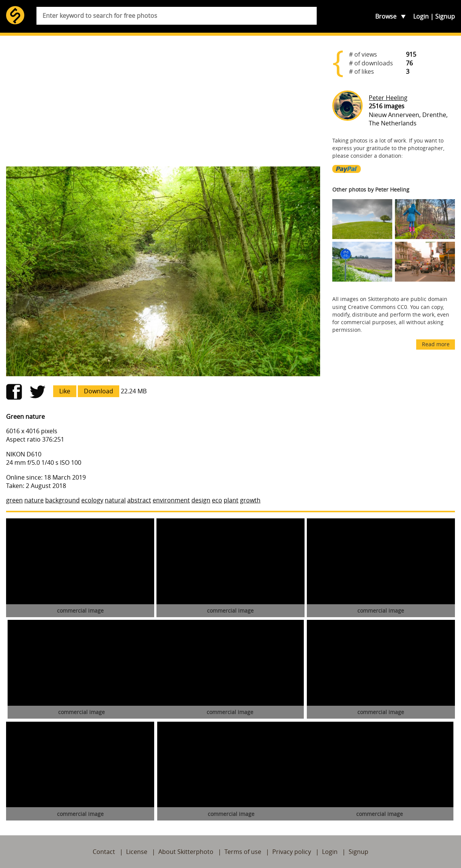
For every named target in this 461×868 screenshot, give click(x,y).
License (137, 852)
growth (250, 500)
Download (99, 391)
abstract (139, 500)
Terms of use (243, 852)
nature (34, 500)
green (14, 500)
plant (231, 500)
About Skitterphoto (186, 852)
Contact (104, 852)
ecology (92, 500)
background (62, 500)
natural (115, 500)
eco (217, 500)
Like (65, 391)
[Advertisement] (163, 101)
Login (421, 16)
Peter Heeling (388, 98)
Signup (445, 16)
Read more (436, 344)
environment (171, 500)
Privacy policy (292, 852)
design (201, 500)
